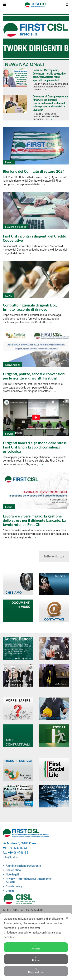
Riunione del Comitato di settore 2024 (34, 171)
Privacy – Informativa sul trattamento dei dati (28, 880)
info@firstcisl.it (12, 857)
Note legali (12, 875)
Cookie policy (14, 886)
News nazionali (24, 64)
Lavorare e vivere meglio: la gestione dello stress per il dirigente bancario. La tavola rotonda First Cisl (34, 520)
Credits (10, 891)
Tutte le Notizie (54, 556)
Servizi (9, 434)
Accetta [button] (36, 947)
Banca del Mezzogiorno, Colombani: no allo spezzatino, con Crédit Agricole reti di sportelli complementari (49, 75)
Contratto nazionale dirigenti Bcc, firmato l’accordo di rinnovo (30, 307)
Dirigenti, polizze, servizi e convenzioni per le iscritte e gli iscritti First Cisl (34, 376)
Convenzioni (12, 365)
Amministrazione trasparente (23, 866)
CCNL (8, 296)
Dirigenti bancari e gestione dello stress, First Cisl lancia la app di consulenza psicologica (35, 447)
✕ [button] (67, 918)
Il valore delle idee (16, 227)
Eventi (9, 162)
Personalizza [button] (36, 971)
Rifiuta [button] (36, 959)
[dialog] (36, 946)
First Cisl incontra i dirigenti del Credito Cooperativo (35, 238)
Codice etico (13, 870)
